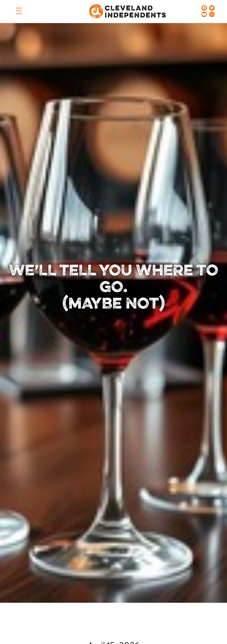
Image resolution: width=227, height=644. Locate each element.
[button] (19, 11)
